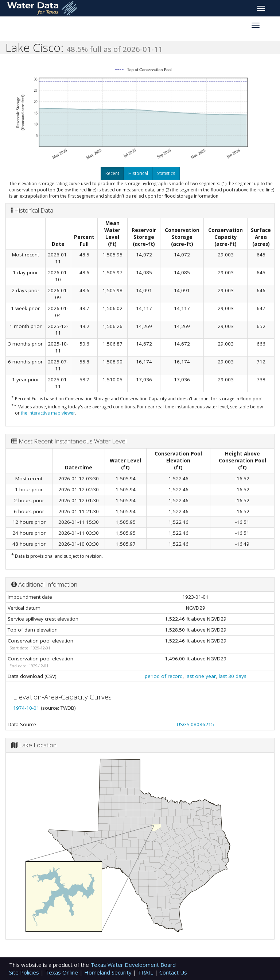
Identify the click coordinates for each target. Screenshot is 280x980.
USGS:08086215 (195, 724)
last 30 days (233, 676)
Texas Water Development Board (133, 965)
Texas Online (62, 972)
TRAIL (146, 972)
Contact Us (173, 972)
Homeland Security (109, 972)
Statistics (166, 173)
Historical (138, 173)
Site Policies (25, 972)
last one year (201, 676)
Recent (112, 173)
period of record (164, 676)
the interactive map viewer (48, 413)
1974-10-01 (27, 708)
